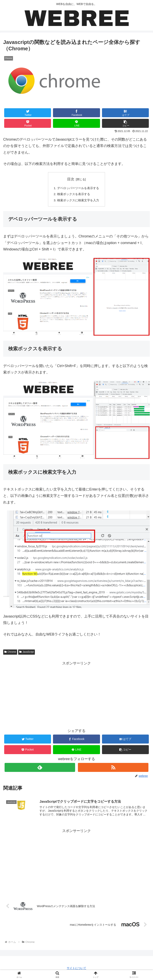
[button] (126, 123)
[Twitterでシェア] (28, 113)
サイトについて (76, 969)
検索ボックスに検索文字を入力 (78, 201)
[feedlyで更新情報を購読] (40, 768)
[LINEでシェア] (76, 123)
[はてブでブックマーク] (126, 113)
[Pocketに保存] (28, 123)
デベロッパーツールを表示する (78, 188)
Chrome (10, 653)
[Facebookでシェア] (76, 113)
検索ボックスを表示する (73, 195)
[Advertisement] (76, 863)
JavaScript (26, 653)
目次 (71, 179)
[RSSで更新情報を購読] (113, 768)
